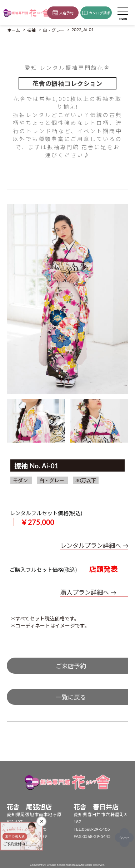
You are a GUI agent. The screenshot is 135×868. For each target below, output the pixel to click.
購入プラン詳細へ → (88, 592)
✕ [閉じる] (42, 821)
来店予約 (63, 13)
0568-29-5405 (96, 829)
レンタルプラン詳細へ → (94, 545)
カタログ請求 (96, 13)
